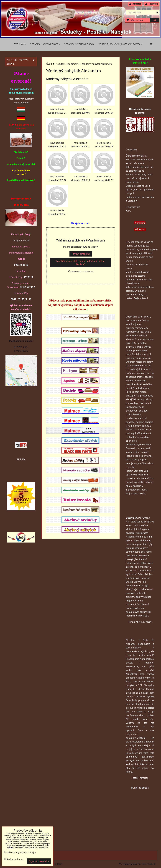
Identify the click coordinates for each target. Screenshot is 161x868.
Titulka (20, 44)
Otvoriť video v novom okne (81, 271)
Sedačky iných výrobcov (79, 44)
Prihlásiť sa (135, 4)
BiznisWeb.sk (149, 864)
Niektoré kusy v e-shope (22, 62)
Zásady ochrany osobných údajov (20, 852)
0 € (155, 20)
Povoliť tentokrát (81, 254)
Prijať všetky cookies (39, 861)
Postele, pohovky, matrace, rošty (120, 44)
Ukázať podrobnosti (14, 859)
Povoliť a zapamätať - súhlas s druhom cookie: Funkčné (81, 262)
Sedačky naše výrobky (45, 44)
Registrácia (152, 4)
